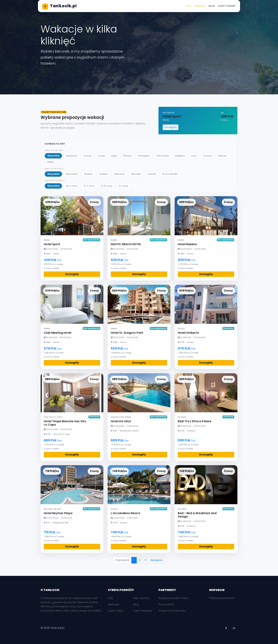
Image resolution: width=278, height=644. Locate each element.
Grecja (87, 156)
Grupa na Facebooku (172, 611)
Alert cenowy (227, 6)
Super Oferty (116, 611)
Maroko (223, 156)
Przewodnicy (166, 604)
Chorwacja (162, 156)
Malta (51, 162)
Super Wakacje (143, 611)
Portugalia (144, 156)
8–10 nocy (107, 186)
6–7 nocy (89, 186)
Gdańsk (103, 174)
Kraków (88, 174)
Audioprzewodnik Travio (173, 598)
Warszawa (72, 174)
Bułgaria (180, 156)
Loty (189, 6)
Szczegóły (171, 127)
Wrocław (136, 174)
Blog (212, 6)
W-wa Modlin (170, 174)
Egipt (114, 156)
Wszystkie (53, 156)
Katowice (119, 174)
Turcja (101, 156)
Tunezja (207, 156)
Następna (156, 560)
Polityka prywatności (222, 598)
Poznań (152, 174)
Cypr (194, 156)
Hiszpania (71, 156)
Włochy (127, 156)
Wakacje (200, 6)
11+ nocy (123, 186)
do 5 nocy (72, 186)
